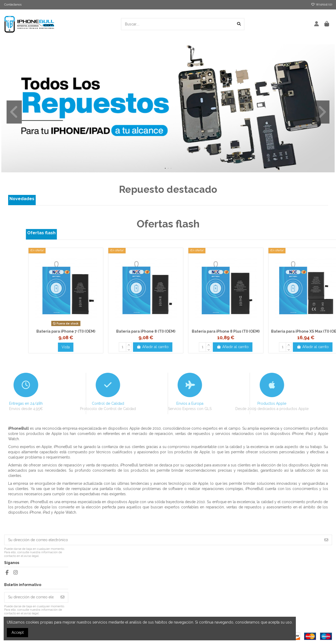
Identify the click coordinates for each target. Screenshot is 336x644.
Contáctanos (13, 4)
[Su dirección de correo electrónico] (163, 540)
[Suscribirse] (326, 540)
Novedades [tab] (22, 199)
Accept (18, 632)
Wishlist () (322, 4)
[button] (165, 168)
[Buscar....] (239, 24)
